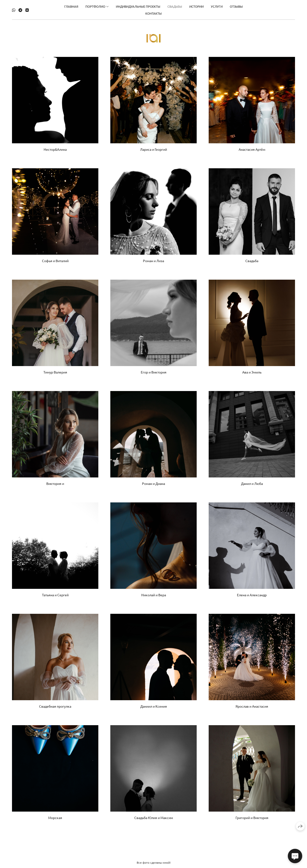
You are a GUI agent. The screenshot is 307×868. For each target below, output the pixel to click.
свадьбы (175, 5)
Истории (196, 5)
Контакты (153, 12)
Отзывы (236, 5)
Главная (71, 5)
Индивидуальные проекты (138, 5)
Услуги (217, 5)
